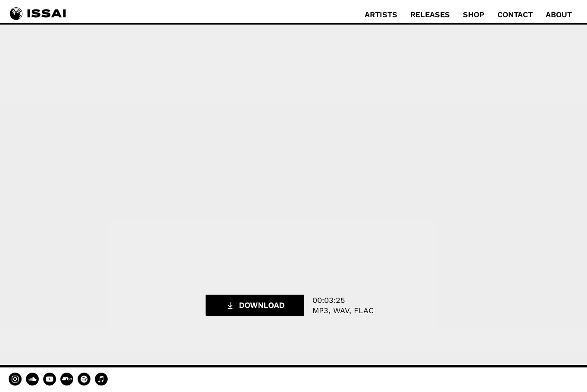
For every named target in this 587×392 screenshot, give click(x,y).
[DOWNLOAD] (255, 305)
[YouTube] (50, 379)
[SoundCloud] (32, 379)
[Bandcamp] (67, 379)
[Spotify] (84, 379)
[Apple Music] (101, 379)
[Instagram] (15, 379)
